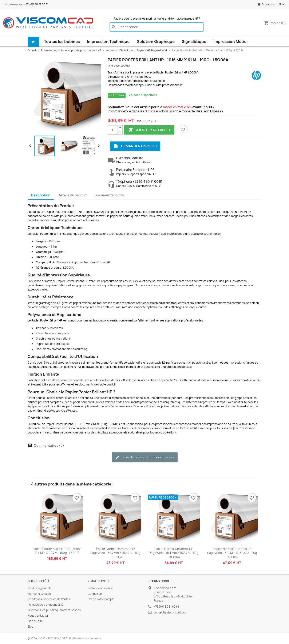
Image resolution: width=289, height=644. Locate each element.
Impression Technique (108, 42)
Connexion (95, 594)
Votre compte (99, 581)
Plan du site (35, 621)
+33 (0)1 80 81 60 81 (36, 4)
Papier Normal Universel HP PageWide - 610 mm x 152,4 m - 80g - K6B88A (232, 553)
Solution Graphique (156, 42)
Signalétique (194, 42)
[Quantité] (113, 130)
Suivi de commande (100, 588)
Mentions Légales (39, 594)
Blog (30, 627)
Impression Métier (231, 42)
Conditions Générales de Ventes (49, 599)
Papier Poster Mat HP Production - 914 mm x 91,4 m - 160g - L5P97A (57, 551)
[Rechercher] (157, 27)
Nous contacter (38, 616)
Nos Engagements (40, 588)
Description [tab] (41, 195)
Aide (281, 4)
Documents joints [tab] (109, 195)
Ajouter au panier (149, 130)
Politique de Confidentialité (45, 605)
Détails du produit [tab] (72, 195)
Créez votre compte (101, 599)
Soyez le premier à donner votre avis (145, 457)
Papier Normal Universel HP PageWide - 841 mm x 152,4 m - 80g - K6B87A (174, 553)
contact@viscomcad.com (170, 612)
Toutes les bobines (62, 42)
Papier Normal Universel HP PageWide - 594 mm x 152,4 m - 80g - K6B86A (115, 553)
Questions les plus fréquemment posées (54, 610)
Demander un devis (135, 146)
